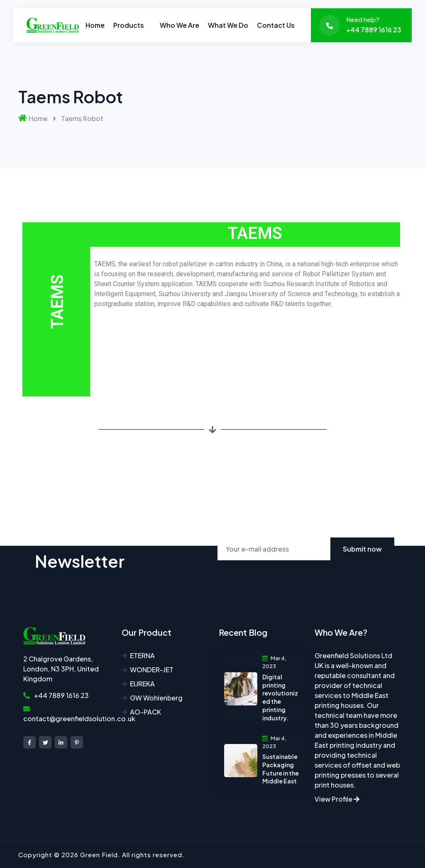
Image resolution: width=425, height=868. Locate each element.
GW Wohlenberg (156, 698)
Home (95, 25)
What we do (228, 25)
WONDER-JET (152, 670)
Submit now (362, 549)
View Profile (337, 799)
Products (129, 25)
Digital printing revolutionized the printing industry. (280, 697)
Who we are (180, 25)
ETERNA (142, 655)
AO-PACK (145, 712)
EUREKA (142, 684)
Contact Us (276, 25)
